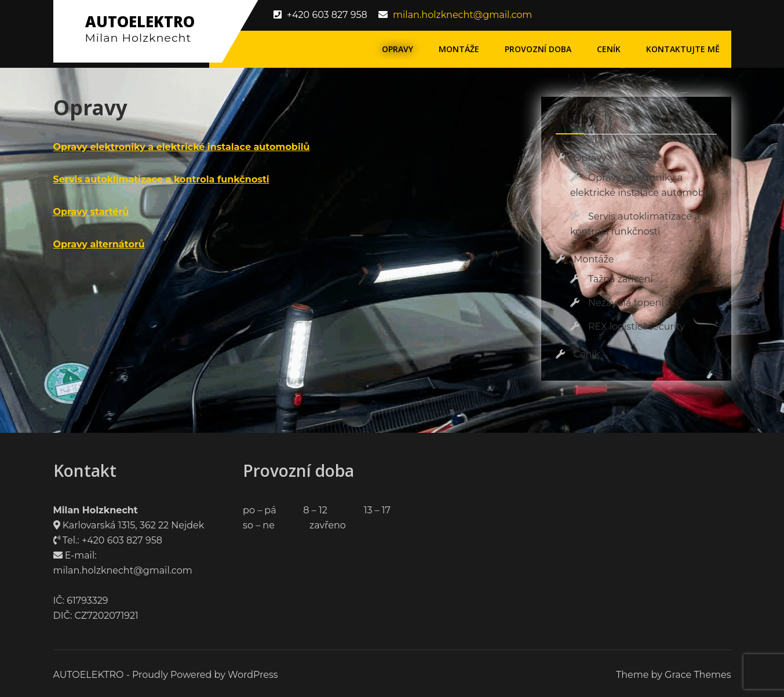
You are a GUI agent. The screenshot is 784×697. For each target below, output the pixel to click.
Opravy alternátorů (99, 244)
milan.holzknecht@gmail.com (462, 15)
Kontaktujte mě (683, 49)
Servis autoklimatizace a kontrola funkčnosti (161, 179)
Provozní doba (538, 49)
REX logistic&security (637, 326)
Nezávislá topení (626, 303)
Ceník (609, 49)
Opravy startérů (91, 212)
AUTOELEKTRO (140, 22)
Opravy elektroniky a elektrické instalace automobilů (182, 147)
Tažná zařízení (621, 279)
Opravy (398, 49)
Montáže (459, 49)
